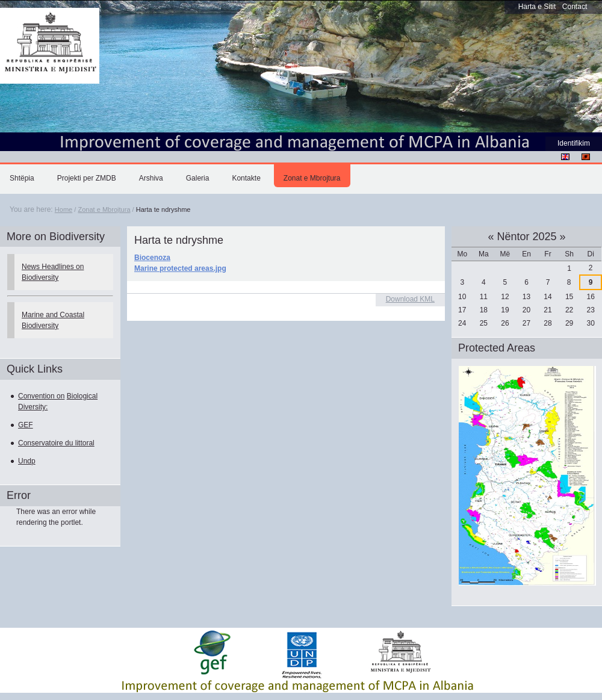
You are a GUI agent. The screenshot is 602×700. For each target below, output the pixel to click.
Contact (575, 7)
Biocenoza (152, 258)
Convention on (41, 396)
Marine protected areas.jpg (180, 268)
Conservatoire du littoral (56, 443)
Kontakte (246, 178)
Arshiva (151, 178)
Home (64, 209)
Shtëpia (22, 178)
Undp (27, 461)
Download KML (410, 299)
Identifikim (574, 143)
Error (19, 495)
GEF (26, 425)
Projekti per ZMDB (87, 178)
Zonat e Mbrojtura (312, 178)
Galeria (198, 178)
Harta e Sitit (537, 7)
